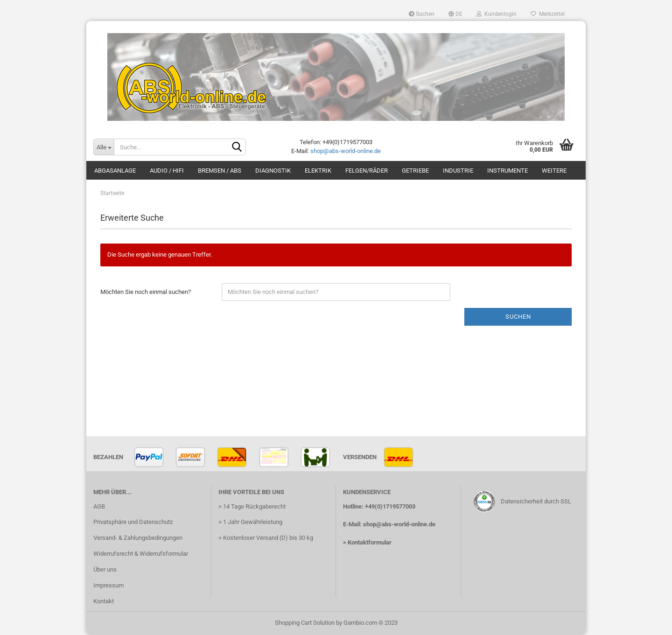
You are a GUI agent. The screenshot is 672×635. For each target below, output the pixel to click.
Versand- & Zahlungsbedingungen (138, 538)
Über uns (105, 569)
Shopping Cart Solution (305, 623)
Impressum (108, 585)
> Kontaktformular (367, 542)
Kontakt (104, 601)
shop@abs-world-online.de (346, 151)
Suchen (422, 14)
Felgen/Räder (367, 171)
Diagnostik (273, 171)
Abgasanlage (115, 171)
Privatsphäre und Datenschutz (133, 522)
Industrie (458, 171)
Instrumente (507, 171)
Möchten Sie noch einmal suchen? (146, 292)
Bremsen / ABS (220, 171)
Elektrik (318, 171)
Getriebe (415, 171)
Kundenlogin (497, 14)
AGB (99, 506)
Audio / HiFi (167, 171)
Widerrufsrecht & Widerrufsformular (141, 554)
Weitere (554, 171)
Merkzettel (548, 14)
